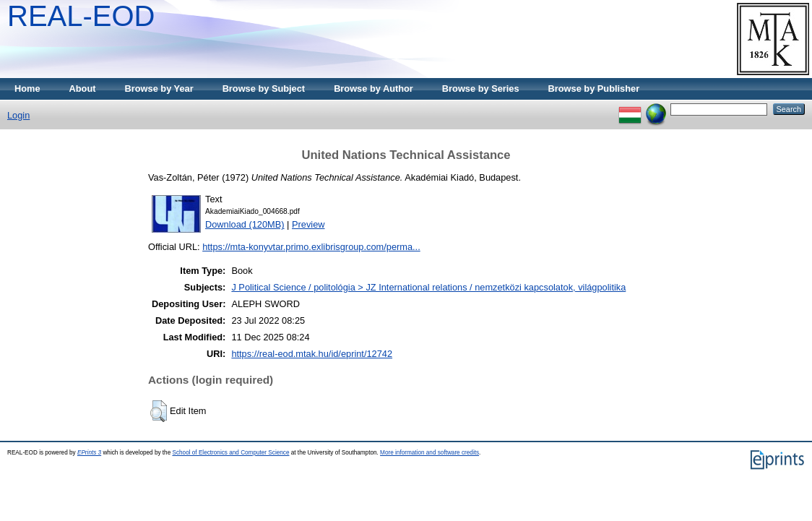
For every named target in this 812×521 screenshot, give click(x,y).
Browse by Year (159, 89)
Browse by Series (481, 89)
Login (18, 115)
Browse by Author (373, 89)
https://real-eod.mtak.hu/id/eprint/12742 (312, 354)
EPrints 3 (89, 453)
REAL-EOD (81, 16)
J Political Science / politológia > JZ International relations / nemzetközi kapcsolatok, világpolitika (428, 287)
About (83, 89)
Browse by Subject (264, 89)
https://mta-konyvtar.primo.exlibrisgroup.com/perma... (311, 247)
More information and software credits (429, 453)
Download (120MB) (245, 224)
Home (27, 89)
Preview (308, 224)
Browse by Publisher (594, 89)
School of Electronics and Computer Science (230, 453)
